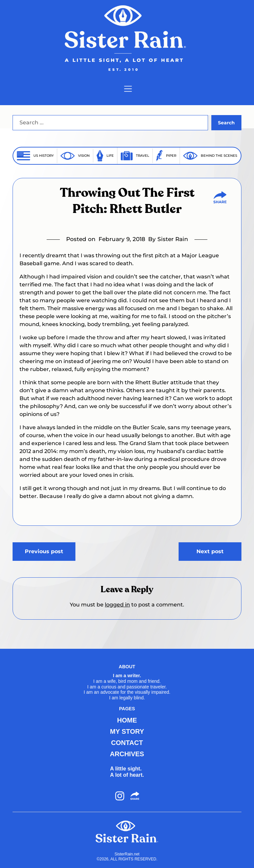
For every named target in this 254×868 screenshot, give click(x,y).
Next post (210, 551)
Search (226, 123)
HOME (127, 720)
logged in (117, 605)
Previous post (44, 551)
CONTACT (127, 743)
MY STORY (127, 731)
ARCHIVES (127, 754)
